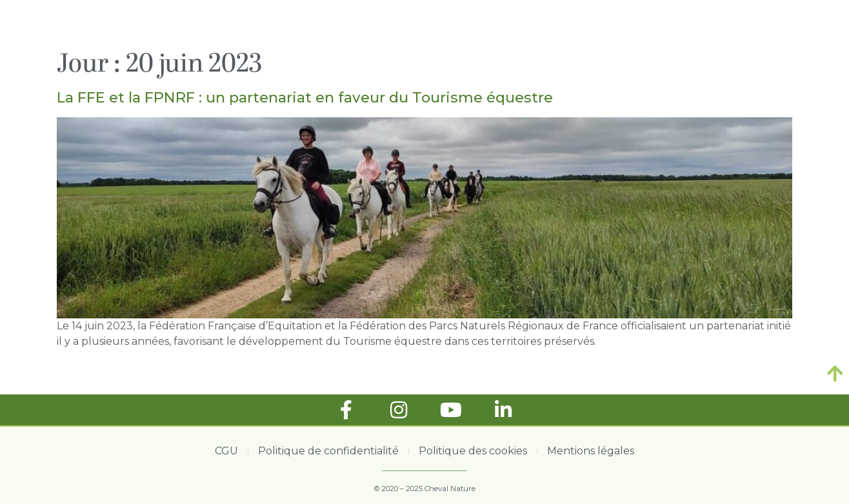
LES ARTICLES (584, 24)
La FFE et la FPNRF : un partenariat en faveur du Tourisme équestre (305, 97)
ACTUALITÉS (486, 23)
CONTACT (762, 23)
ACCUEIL (408, 23)
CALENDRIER (682, 23)
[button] (813, 24)
